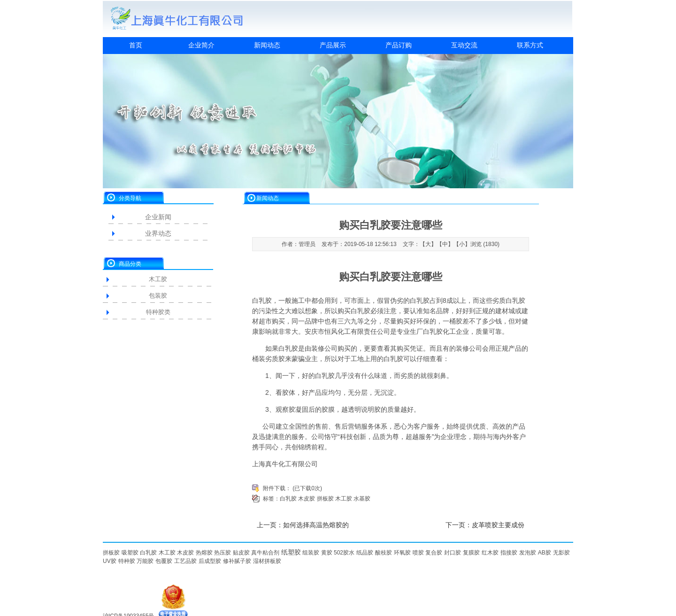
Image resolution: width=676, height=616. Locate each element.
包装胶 (158, 296)
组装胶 (311, 553)
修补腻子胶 (237, 561)
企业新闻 (158, 217)
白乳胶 (262, 300)
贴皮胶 (241, 553)
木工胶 (158, 279)
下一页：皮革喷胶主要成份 (485, 525)
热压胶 (223, 553)
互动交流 (464, 45)
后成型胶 (210, 561)
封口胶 (453, 553)
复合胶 (434, 553)
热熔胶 (204, 553)
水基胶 (362, 499)
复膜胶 (471, 553)
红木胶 (490, 553)
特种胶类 (158, 312)
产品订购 (399, 45)
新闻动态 (267, 45)
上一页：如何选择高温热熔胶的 (303, 525)
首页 (136, 45)
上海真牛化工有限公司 (285, 464)
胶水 (349, 553)
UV (107, 561)
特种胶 (127, 561)
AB (542, 553)
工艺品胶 (185, 561)
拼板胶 (325, 499)
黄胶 (327, 553)
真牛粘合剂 (265, 553)
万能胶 (145, 561)
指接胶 (509, 553)
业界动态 (158, 233)
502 (338, 553)
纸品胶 (365, 553)
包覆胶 (164, 561)
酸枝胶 (384, 553)
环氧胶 (402, 553)
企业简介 (201, 45)
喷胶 (418, 553)
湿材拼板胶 (267, 561)
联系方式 (530, 45)
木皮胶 (307, 499)
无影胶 (561, 553)
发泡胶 (528, 553)
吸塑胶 (130, 553)
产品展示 (333, 45)
